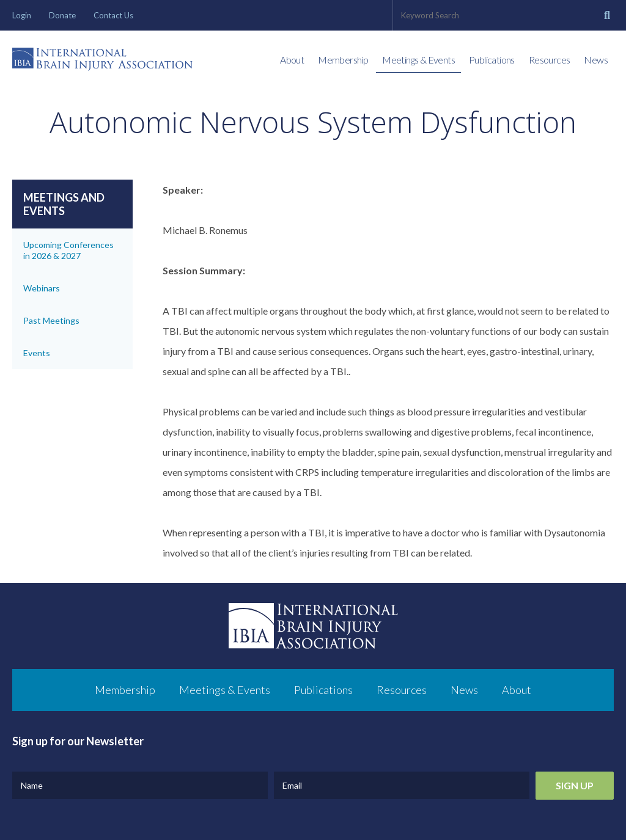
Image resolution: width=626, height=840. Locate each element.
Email (292, 785)
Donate (62, 15)
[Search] (607, 15)
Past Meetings (51, 320)
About (292, 60)
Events (37, 353)
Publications (492, 60)
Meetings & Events (418, 60)
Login (22, 15)
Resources (550, 60)
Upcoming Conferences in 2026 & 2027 (68, 250)
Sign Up (575, 785)
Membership (343, 60)
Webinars (42, 288)
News (596, 60)
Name (32, 785)
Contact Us (113, 15)
